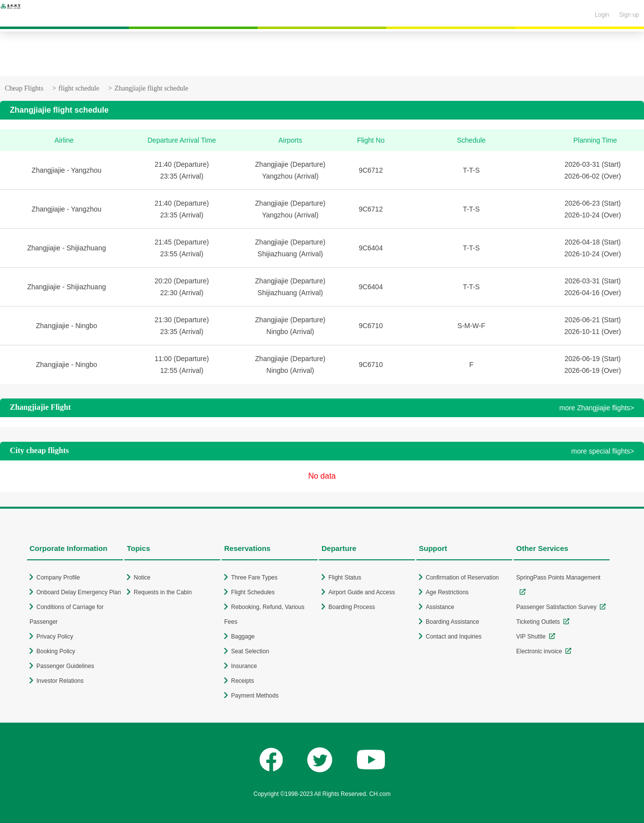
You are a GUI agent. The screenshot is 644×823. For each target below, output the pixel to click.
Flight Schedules (253, 592)
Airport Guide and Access (362, 592)
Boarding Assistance (453, 622)
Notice (142, 578)
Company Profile (58, 578)
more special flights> (603, 451)
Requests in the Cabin (163, 592)
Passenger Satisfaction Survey (556, 607)
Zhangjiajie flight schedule (151, 88)
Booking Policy (56, 651)
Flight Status (345, 578)
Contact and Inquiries (454, 637)
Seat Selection (250, 651)
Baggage (243, 637)
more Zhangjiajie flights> (597, 408)
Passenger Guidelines (65, 666)
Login (602, 15)
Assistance (440, 607)
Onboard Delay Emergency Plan (79, 592)
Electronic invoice (539, 651)
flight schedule (79, 88)
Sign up (629, 15)
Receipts (243, 681)
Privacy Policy (55, 637)
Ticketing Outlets (538, 622)
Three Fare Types (254, 578)
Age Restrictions (447, 592)
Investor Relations (60, 681)
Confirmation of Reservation (462, 578)
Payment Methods (255, 696)
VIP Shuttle (531, 637)
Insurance (244, 666)
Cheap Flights (24, 88)
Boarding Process (352, 607)
